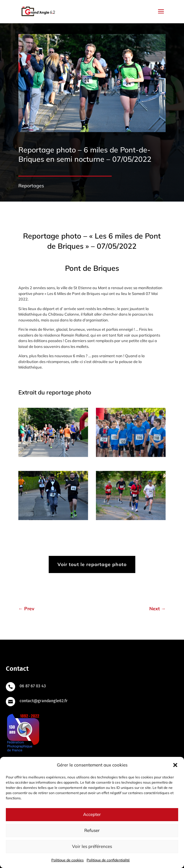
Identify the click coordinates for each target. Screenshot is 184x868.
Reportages (31, 186)
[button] (175, 765)
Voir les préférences (92, 846)
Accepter (92, 814)
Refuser (92, 830)
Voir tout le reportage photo (92, 564)
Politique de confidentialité (108, 860)
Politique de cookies (68, 860)
